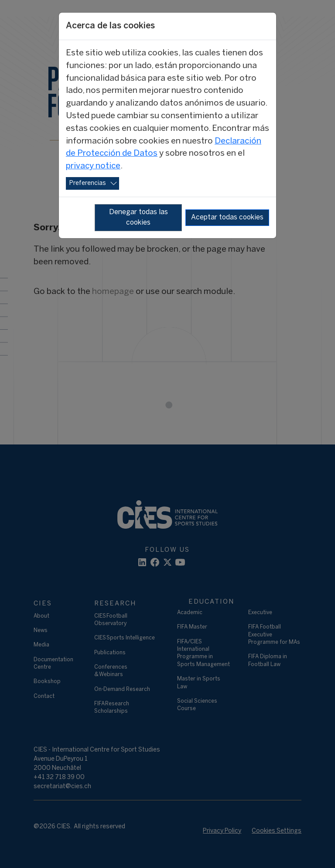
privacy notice (93, 166)
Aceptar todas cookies (227, 217)
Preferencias (88, 183)
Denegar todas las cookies (138, 217)
